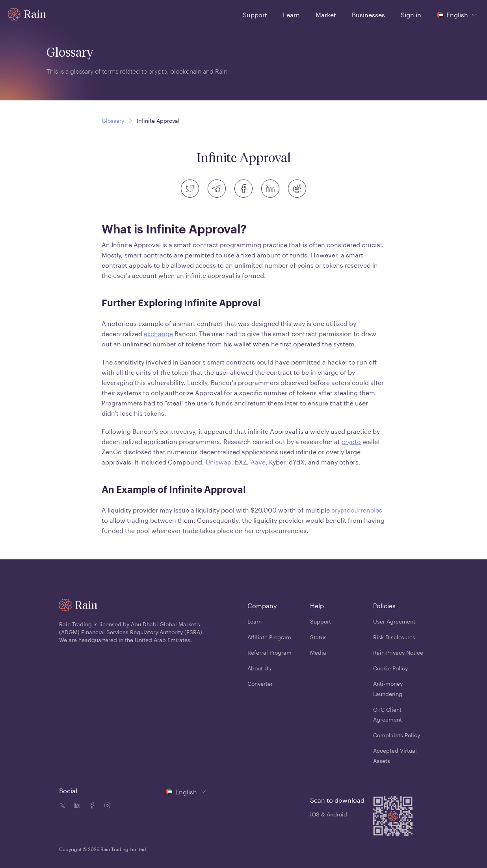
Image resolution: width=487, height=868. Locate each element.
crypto (351, 441)
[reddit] (297, 189)
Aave (258, 462)
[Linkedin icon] (76, 806)
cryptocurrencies (357, 510)
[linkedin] (270, 189)
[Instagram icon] (106, 806)
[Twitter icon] (62, 806)
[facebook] (243, 189)
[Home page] (27, 14)
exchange (158, 334)
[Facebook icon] (91, 806)
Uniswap (218, 462)
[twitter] (190, 189)
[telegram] (217, 189)
